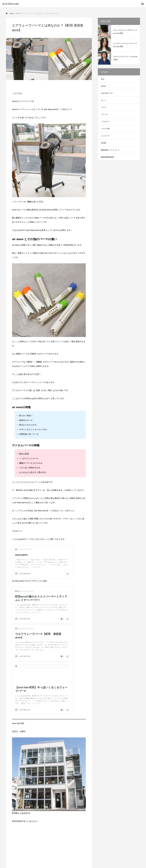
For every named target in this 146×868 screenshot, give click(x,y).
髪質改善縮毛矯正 (108, 157)
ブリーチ (104, 115)
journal (103, 86)
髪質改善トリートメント (110, 150)
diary (103, 79)
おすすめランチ (107, 93)
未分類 (103, 143)
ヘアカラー (105, 122)
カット (103, 100)
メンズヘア (105, 136)
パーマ (103, 107)
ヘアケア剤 (105, 129)
